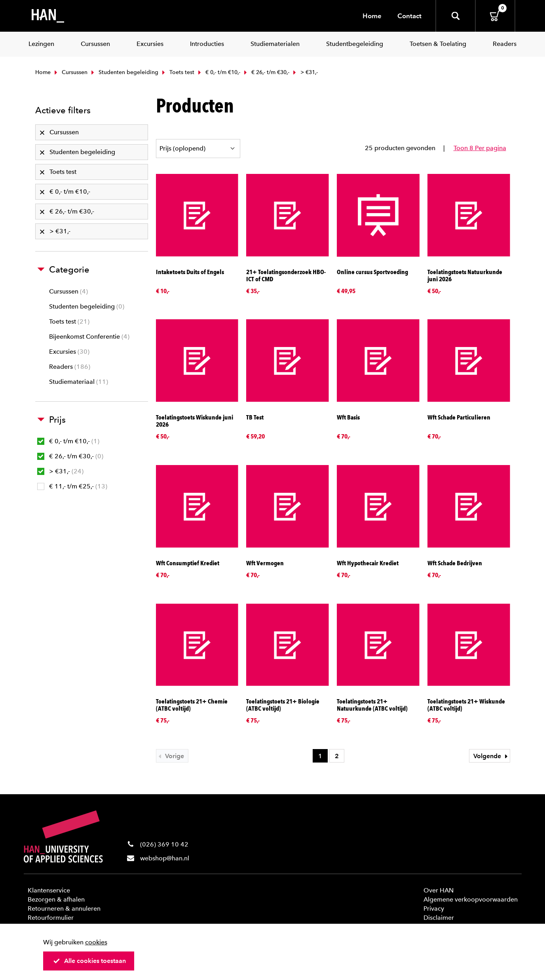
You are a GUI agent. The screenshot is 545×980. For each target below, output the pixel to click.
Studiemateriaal (79, 382)
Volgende (492, 756)
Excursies (69, 352)
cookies (96, 942)
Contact (409, 16)
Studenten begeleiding (124, 72)
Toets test (177, 72)
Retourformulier (51, 918)
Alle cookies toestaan (89, 961)
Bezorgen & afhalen (56, 899)
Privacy (434, 909)
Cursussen (70, 72)
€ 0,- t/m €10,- (218, 72)
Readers (70, 367)
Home (372, 16)
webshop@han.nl (165, 858)
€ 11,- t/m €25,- (72, 486)
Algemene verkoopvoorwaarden (471, 899)
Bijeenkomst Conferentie (89, 337)
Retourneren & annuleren (64, 909)
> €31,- (60, 471)
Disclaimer (439, 918)
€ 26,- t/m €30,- (266, 72)
